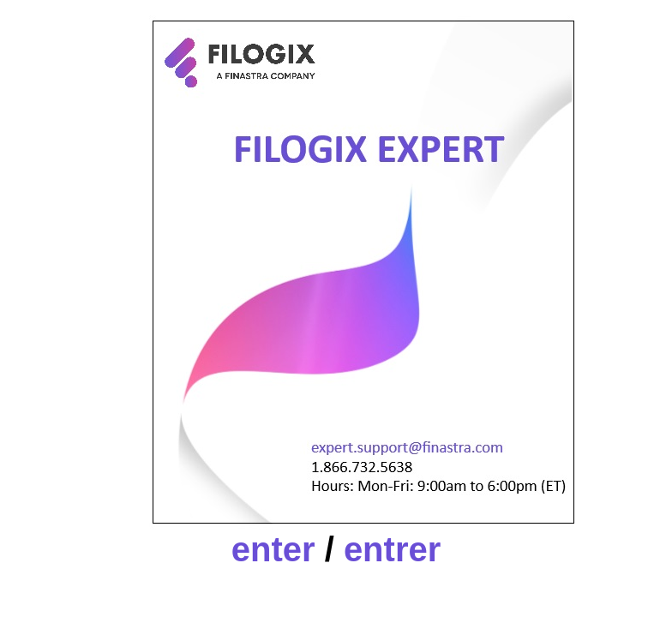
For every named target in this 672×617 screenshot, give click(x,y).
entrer (392, 549)
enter (273, 549)
